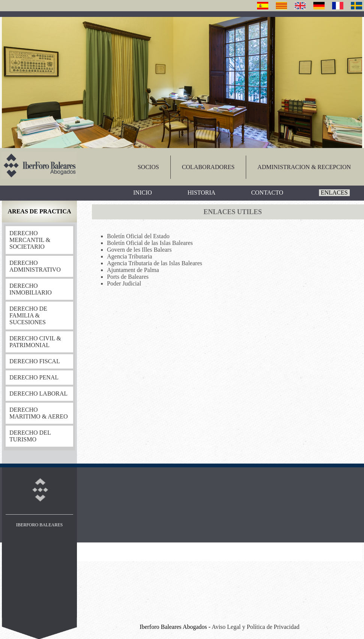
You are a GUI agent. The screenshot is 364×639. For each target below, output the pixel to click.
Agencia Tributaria (129, 256)
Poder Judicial (124, 283)
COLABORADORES (208, 167)
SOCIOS (148, 167)
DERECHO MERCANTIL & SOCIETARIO (30, 240)
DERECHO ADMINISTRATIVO (35, 266)
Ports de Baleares (128, 277)
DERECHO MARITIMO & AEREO (39, 413)
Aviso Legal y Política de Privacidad (256, 627)
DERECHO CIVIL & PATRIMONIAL (35, 342)
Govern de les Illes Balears (139, 250)
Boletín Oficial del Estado (138, 236)
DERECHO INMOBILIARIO (31, 289)
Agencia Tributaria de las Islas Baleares (155, 263)
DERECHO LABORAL (38, 394)
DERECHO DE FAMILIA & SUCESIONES (28, 315)
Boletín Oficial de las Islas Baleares (150, 243)
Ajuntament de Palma (133, 270)
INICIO (143, 193)
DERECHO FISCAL (35, 361)
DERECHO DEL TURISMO (30, 436)
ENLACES (334, 193)
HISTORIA (202, 193)
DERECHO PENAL (34, 377)
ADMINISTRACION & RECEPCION (304, 167)
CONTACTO (267, 193)
